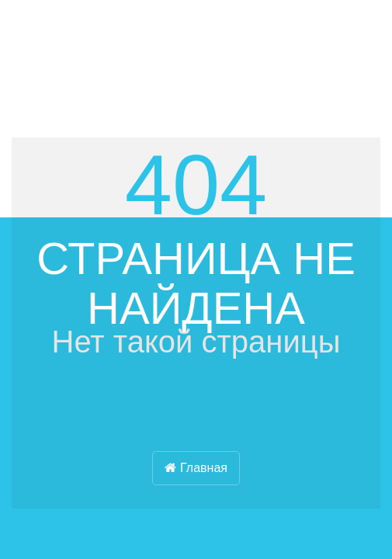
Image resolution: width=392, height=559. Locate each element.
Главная (196, 468)
